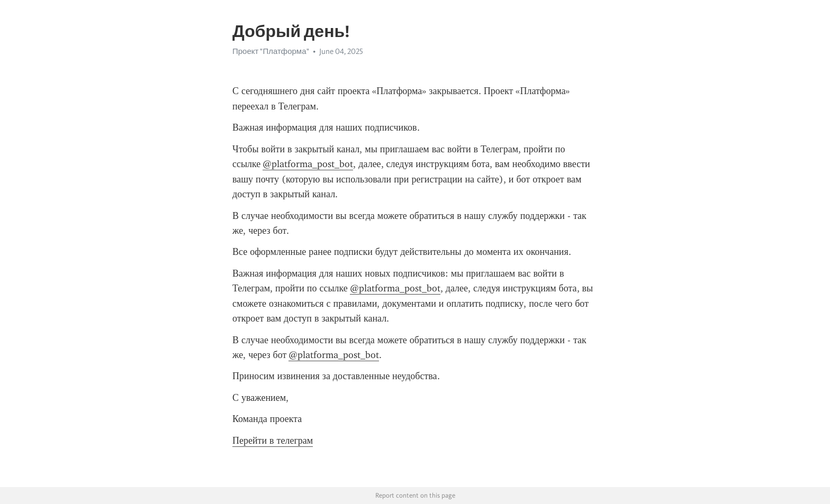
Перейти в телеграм (273, 441)
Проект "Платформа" (271, 51)
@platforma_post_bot (308, 164)
